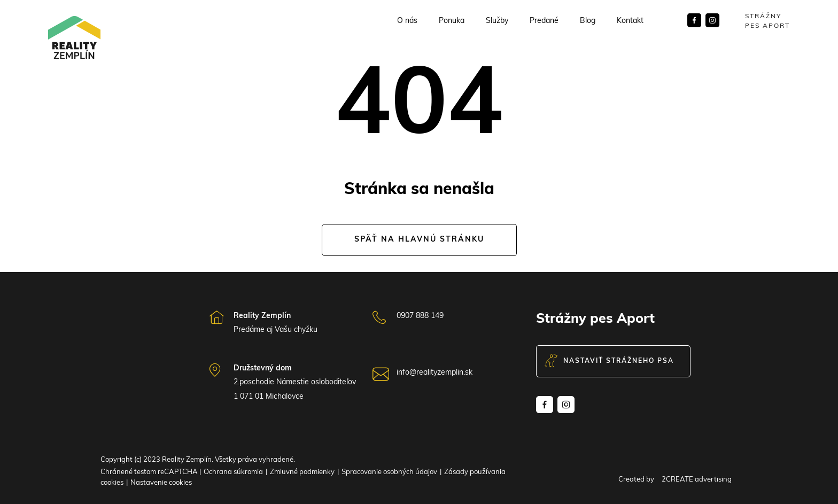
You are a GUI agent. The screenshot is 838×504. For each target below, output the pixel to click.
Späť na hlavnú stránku (419, 240)
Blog (588, 21)
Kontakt (630, 21)
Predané (544, 21)
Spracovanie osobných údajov (389, 472)
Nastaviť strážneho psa (609, 361)
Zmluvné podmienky (302, 472)
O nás (407, 21)
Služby (497, 21)
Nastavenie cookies (161, 483)
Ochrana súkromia (233, 472)
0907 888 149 (420, 316)
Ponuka (452, 21)
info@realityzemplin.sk (434, 373)
